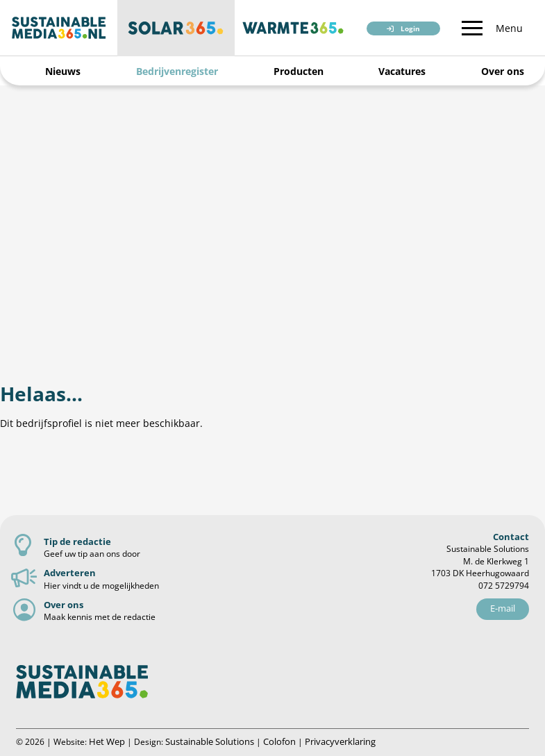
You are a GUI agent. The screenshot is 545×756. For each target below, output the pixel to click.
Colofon (279, 741)
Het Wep (107, 741)
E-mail (503, 608)
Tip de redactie (77, 541)
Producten (299, 71)
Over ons (503, 71)
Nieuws (63, 71)
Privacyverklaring (340, 741)
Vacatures (402, 71)
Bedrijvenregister (177, 71)
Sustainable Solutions (210, 741)
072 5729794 (504, 586)
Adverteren (70, 573)
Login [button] (410, 29)
